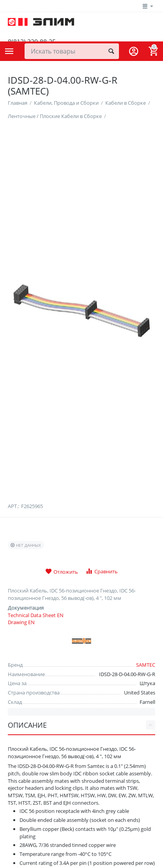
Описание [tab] (81, 791)
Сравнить (102, 637)
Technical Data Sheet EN (36, 680)
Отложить (62, 637)
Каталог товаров (9, 51)
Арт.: (13, 572)
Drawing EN (21, 688)
